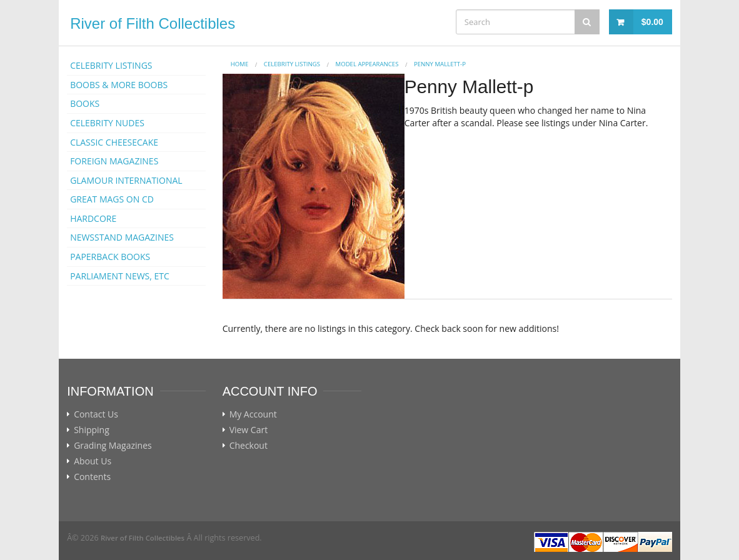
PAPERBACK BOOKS (110, 257)
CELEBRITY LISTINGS (111, 65)
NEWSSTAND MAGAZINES (122, 237)
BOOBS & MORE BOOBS (119, 85)
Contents (92, 477)
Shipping (92, 430)
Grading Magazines (113, 446)
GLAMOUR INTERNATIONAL (126, 180)
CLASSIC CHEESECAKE (114, 142)
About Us (93, 461)
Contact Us (96, 414)
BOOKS (85, 103)
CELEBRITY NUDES (107, 123)
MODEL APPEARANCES (367, 64)
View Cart (249, 430)
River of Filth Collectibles (153, 23)
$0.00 (652, 22)
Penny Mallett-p (440, 64)
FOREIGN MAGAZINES (114, 161)
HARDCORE (93, 218)
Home (240, 64)
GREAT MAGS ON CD (112, 199)
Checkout (249, 446)
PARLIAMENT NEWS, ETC (120, 276)
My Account (253, 414)
